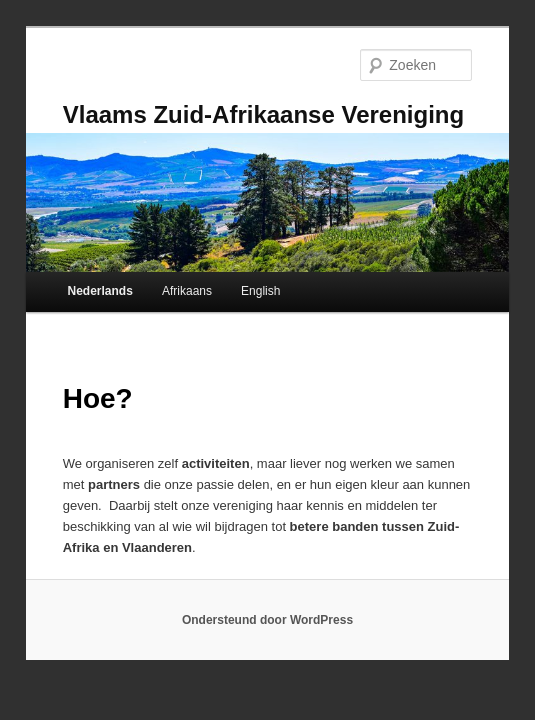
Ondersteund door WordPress (267, 620)
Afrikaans (187, 291)
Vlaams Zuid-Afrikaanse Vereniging (263, 114)
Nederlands (100, 291)
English (260, 291)
